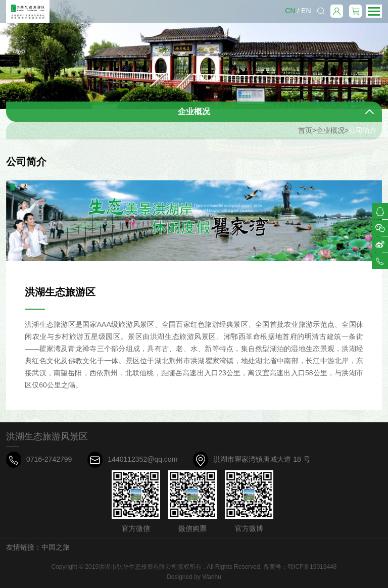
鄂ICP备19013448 (312, 567)
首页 (305, 135)
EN (306, 11)
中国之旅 (56, 547)
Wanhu (212, 577)
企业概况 (330, 135)
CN (290, 11)
